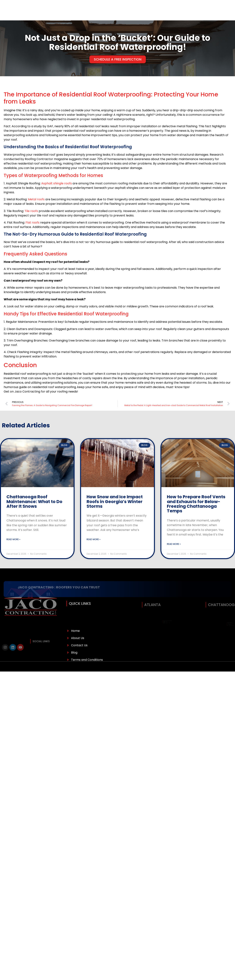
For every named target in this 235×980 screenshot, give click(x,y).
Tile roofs (31, 211)
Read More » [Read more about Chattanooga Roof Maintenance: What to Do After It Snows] (13, 539)
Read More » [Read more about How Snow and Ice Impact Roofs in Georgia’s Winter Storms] (94, 539)
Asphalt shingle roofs (57, 183)
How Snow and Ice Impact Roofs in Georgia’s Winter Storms (115, 502)
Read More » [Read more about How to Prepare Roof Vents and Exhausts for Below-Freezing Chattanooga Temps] (174, 544)
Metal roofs (36, 199)
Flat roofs (32, 223)
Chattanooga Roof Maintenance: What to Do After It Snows (34, 502)
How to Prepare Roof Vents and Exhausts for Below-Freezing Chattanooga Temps (196, 504)
